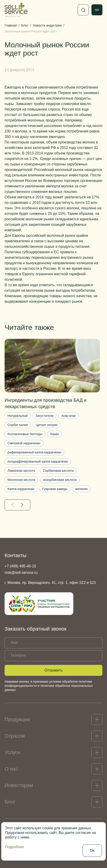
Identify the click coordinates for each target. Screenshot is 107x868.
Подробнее (15, 847)
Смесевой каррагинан (24, 443)
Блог (10, 802)
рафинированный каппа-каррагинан (34, 452)
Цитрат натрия (47, 425)
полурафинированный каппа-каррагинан (38, 461)
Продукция (17, 719)
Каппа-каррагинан (21, 489)
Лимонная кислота (21, 471)
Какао (55, 434)
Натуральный (18, 416)
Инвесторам (19, 785)
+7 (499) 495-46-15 (20, 566)
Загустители (45, 416)
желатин (81, 489)
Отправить (53, 670)
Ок (92, 850)
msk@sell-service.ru (21, 573)
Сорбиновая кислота (58, 471)
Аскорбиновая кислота (60, 480)
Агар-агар (69, 416)
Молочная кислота (21, 480)
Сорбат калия (18, 425)
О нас (11, 769)
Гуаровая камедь (55, 489)
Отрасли (15, 736)
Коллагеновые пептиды (25, 434)
